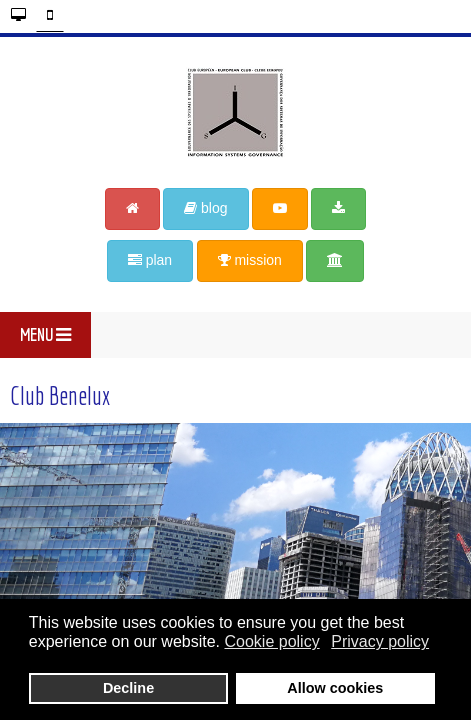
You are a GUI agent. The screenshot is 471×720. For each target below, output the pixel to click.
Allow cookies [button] (335, 688)
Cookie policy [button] (271, 641)
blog (205, 208)
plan (150, 260)
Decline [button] (128, 688)
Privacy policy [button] (380, 641)
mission (250, 260)
